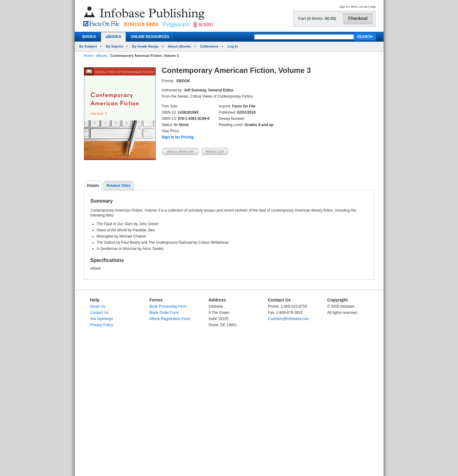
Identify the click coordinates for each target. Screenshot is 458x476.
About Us (98, 306)
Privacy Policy (102, 325)
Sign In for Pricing (178, 137)
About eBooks (179, 46)
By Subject (88, 46)
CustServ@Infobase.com (289, 319)
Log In (233, 46)
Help (373, 7)
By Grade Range (145, 46)
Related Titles (119, 186)
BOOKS (89, 37)
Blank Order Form (164, 313)
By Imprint (114, 46)
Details (93, 186)
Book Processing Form (168, 306)
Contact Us (99, 313)
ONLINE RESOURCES (150, 37)
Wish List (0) (359, 7)
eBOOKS (113, 37)
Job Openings (102, 319)
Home (88, 56)
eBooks (102, 56)
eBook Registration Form (170, 319)
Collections (209, 46)
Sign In (344, 7)
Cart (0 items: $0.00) (317, 18)
